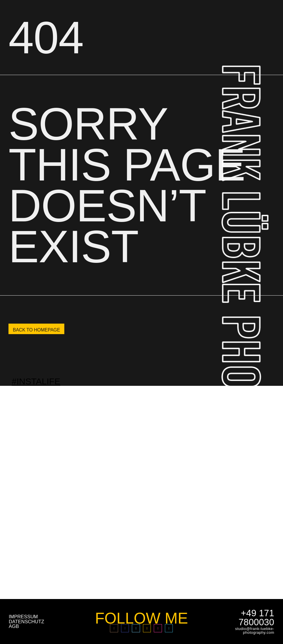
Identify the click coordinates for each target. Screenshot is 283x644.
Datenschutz (26, 622)
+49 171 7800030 (256, 618)
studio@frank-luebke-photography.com (255, 631)
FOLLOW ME (141, 618)
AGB (14, 626)
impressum (23, 617)
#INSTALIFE (36, 381)
